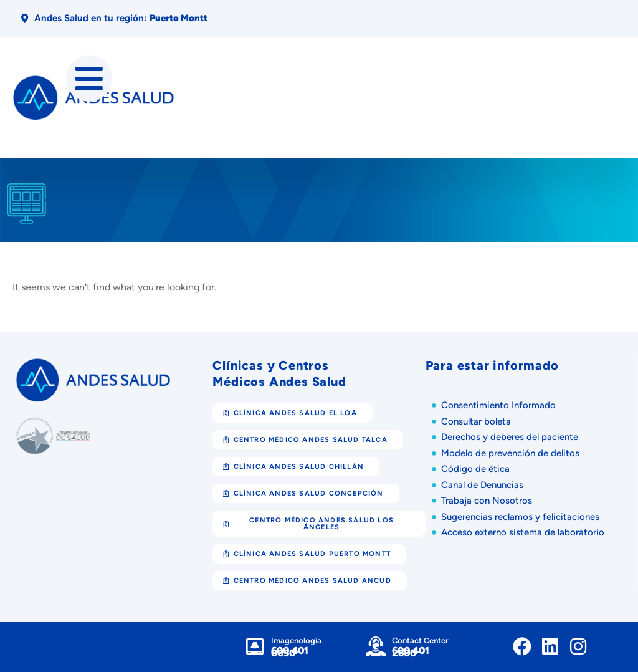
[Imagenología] (255, 646)
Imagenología (296, 641)
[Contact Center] (376, 646)
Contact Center (420, 641)
